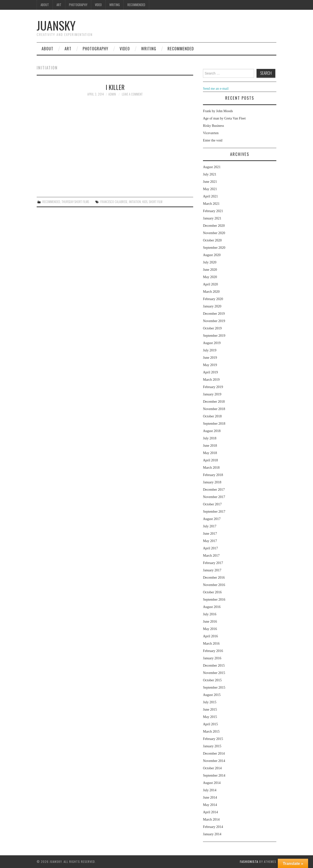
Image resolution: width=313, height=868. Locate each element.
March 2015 (211, 732)
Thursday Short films (75, 202)
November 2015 (214, 673)
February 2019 (213, 387)
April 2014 (210, 812)
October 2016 (212, 592)
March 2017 (211, 556)
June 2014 (210, 797)
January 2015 (212, 746)
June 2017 (210, 534)
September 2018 (214, 424)
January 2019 (212, 394)
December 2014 (214, 754)
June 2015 (210, 710)
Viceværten (211, 133)
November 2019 (214, 321)
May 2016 (210, 629)
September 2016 (214, 600)
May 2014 (210, 805)
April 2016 (210, 636)
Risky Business (213, 126)
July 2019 (210, 350)
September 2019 (214, 336)
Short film (156, 202)
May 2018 (210, 453)
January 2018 (212, 482)
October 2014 (212, 768)
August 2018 (212, 431)
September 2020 (214, 248)
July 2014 (210, 790)
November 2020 (214, 233)
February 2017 (213, 563)
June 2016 (210, 622)
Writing (115, 5)
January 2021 (212, 218)
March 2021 (211, 204)
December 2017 (214, 490)
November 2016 (214, 585)
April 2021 (210, 196)
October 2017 (212, 504)
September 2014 (214, 776)
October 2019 (212, 328)
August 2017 (212, 519)
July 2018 (210, 438)
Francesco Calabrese (114, 202)
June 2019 (210, 358)
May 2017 (210, 541)
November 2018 (214, 409)
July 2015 (210, 702)
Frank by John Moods (218, 111)
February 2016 (213, 651)
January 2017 (212, 570)
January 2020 (212, 306)
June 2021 (210, 182)
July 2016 (210, 614)
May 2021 (210, 189)
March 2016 (211, 644)
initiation (135, 202)
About (45, 5)
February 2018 (213, 475)
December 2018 (214, 402)
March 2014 (211, 819)
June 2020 (210, 270)
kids (145, 202)
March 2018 (211, 468)
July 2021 (210, 174)
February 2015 (213, 739)
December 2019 (214, 314)
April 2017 (210, 548)
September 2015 (214, 688)
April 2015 (210, 724)
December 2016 (214, 578)
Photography (78, 5)
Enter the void (213, 140)
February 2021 (213, 211)
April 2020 (210, 284)
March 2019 (211, 380)
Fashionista (249, 862)
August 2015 (212, 695)
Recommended (136, 5)
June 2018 (210, 446)
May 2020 (210, 277)
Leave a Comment (132, 94)
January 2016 (212, 658)
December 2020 (214, 226)
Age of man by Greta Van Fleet (224, 118)
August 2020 (212, 255)
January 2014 (212, 834)
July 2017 (210, 526)
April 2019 (210, 372)
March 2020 (211, 292)
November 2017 (214, 497)
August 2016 (212, 607)
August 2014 (212, 783)
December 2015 (214, 666)
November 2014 (214, 761)
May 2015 (210, 717)
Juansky (56, 25)
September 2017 (214, 512)
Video (98, 5)
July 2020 (210, 262)
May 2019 (210, 365)
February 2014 (213, 827)
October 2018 (212, 416)
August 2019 (212, 343)
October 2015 (212, 680)
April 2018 (210, 460)
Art (59, 5)
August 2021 (212, 167)
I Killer (115, 87)
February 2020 (213, 299)
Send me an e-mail (216, 89)
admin (112, 94)
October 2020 (212, 240)
